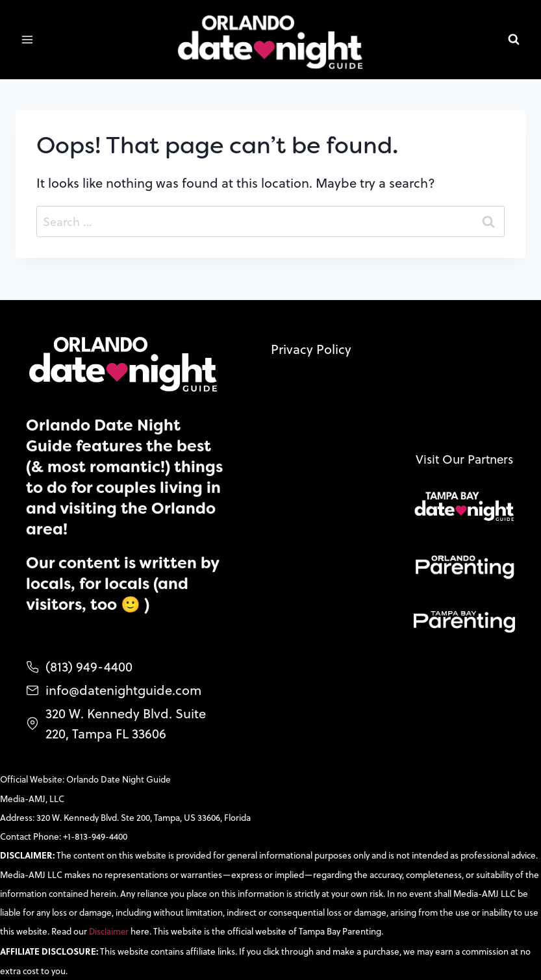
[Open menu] (28, 40)
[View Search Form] (514, 40)
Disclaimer (110, 930)
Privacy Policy (311, 338)
